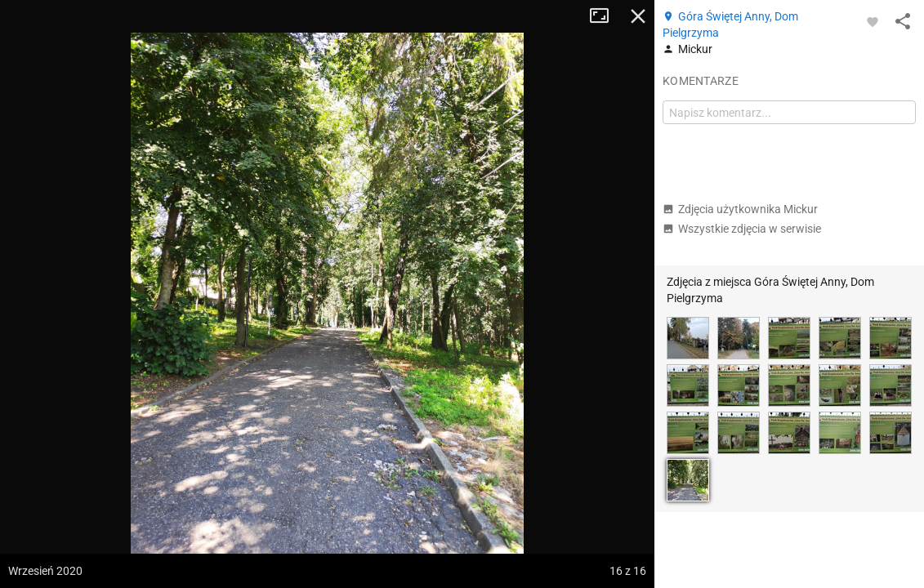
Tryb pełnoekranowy (605, 16)
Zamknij (638, 16)
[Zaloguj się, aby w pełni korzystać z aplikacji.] (873, 21)
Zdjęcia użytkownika (740, 209)
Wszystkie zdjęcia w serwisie (742, 229)
